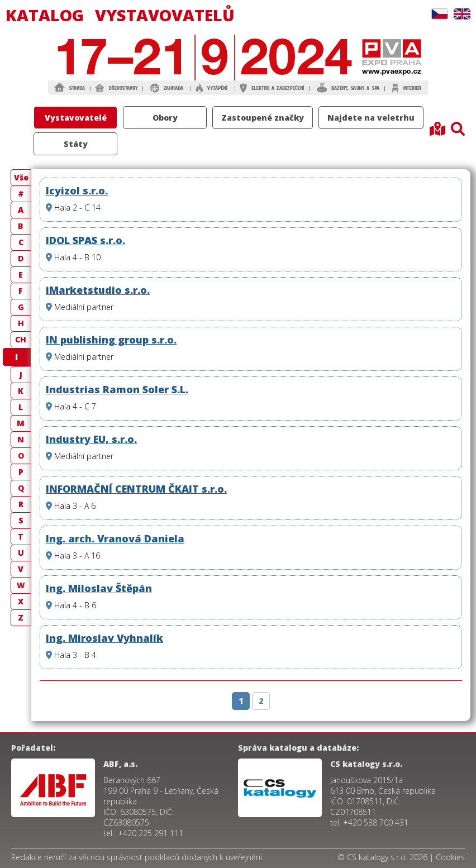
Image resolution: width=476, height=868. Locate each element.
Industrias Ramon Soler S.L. (117, 389)
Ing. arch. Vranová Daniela (115, 538)
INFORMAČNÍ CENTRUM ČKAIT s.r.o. (136, 489)
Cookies (450, 857)
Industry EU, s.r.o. (91, 439)
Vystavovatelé (76, 118)
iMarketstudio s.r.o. (98, 290)
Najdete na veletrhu (371, 118)
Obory (165, 118)
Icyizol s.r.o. (77, 190)
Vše (21, 177)
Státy (76, 144)
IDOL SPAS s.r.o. (85, 240)
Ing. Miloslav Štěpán (99, 588)
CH (21, 339)
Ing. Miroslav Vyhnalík (104, 638)
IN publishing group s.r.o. (111, 340)
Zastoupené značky (263, 118)
